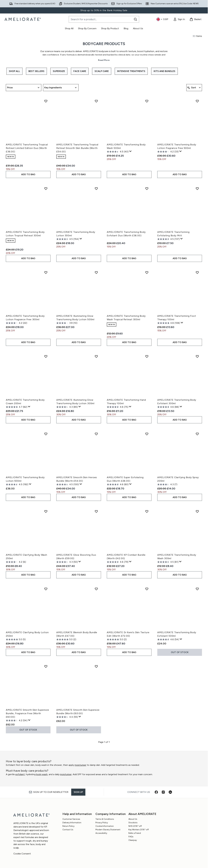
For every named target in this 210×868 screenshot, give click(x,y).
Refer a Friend (135, 833)
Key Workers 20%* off (139, 830)
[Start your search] (104, 19)
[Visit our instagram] (163, 792)
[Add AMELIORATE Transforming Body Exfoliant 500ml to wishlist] (197, 589)
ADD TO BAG (28, 174)
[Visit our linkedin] (170, 792)
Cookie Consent (22, 854)
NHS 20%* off (135, 826)
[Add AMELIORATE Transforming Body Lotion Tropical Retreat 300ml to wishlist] (46, 188)
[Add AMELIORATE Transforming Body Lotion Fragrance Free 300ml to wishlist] (46, 272)
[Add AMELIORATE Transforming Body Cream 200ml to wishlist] (46, 356)
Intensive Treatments (131, 71)
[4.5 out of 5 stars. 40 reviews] (118, 152)
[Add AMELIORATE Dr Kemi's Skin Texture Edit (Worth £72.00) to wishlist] (147, 589)
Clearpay (133, 840)
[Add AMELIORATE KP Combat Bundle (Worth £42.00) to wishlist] (147, 511)
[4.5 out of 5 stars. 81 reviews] (168, 562)
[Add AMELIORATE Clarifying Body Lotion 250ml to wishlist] (46, 589)
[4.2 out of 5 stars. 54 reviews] (17, 720)
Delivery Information (72, 823)
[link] (179, 19)
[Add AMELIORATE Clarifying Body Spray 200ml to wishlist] (197, 434)
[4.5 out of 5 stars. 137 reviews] (168, 239)
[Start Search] (135, 19)
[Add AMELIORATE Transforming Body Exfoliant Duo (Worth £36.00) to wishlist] (147, 188)
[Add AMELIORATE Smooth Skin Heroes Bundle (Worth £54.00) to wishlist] (96, 434)
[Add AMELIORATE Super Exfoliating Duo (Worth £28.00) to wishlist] (147, 434)
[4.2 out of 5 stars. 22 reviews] (16, 323)
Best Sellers (36, 71)
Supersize (59, 71)
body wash (42, 774)
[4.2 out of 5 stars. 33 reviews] (168, 152)
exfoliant (20, 774)
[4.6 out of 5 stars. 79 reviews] (118, 562)
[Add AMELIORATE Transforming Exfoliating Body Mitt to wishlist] (197, 188)
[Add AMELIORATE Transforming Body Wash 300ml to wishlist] (197, 511)
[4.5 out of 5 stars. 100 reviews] (68, 484)
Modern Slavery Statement (108, 830)
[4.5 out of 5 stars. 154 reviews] (68, 239)
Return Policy (68, 826)
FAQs (131, 837)
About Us (133, 819)
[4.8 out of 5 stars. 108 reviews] (169, 323)
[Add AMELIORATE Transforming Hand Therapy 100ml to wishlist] (147, 356)
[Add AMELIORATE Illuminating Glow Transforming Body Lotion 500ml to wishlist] (96, 272)
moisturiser (80, 765)
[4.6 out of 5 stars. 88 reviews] (168, 407)
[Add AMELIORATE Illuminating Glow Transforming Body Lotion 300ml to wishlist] (96, 356)
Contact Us (68, 830)
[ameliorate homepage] (23, 19)
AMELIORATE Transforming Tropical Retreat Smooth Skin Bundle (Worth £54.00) (77, 148)
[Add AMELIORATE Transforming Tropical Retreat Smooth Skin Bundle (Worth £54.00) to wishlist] (96, 101)
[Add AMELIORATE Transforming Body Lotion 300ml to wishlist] (96, 188)
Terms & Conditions (105, 819)
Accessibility (101, 833)
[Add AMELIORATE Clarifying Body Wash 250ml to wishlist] (46, 511)
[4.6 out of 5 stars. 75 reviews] (118, 407)
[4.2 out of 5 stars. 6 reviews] (16, 562)
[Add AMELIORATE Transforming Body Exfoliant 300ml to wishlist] (197, 356)
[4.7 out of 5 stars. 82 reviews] (17, 407)
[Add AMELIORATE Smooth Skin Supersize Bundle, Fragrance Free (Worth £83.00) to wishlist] (46, 666)
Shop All (14, 71)
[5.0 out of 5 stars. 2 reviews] (66, 639)
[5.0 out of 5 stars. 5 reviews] (16, 639)
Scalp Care (102, 71)
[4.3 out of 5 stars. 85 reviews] (67, 407)
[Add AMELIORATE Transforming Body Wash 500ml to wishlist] (147, 101)
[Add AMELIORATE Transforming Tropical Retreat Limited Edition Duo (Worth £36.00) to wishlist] (46, 101)
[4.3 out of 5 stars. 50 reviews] (67, 562)
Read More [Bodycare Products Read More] (104, 60)
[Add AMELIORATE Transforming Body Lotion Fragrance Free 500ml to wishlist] (197, 101)
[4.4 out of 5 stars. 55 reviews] (67, 717)
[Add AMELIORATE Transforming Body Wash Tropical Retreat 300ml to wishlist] (147, 272)
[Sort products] (194, 88)
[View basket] (195, 19)
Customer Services (71, 819)
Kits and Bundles (164, 71)
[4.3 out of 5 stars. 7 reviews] (167, 484)
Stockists (133, 823)
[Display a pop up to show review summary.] (130, 151)
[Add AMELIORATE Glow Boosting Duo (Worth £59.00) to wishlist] (96, 511)
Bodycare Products (104, 44)
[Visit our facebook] (156, 792)
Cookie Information (105, 826)
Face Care (80, 71)
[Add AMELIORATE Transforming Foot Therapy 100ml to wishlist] (197, 272)
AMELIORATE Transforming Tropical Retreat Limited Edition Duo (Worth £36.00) (27, 148)
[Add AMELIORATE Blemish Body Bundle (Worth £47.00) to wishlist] (96, 589)
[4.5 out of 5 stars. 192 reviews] (17, 484)
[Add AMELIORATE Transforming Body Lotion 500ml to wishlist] (46, 434)
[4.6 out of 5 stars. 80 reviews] (118, 484)
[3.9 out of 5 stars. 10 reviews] (67, 323)
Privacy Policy (102, 823)
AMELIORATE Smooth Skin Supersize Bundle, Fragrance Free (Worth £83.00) (27, 713)
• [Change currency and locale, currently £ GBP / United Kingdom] (162, 19)
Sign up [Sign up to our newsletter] (78, 792)
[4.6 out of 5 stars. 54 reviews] (168, 639)
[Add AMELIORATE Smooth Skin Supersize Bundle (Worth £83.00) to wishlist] (96, 666)
